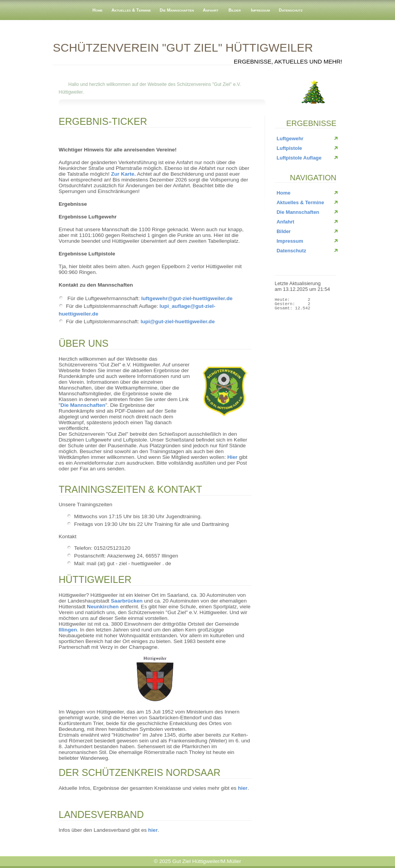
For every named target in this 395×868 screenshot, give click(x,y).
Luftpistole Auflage (299, 158)
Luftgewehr (290, 139)
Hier (232, 457)
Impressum (260, 10)
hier (243, 788)
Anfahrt (211, 10)
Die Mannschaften (177, 10)
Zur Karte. (123, 174)
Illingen (68, 630)
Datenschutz (291, 10)
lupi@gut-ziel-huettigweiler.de (177, 322)
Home (98, 10)
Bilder (235, 10)
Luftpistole (289, 148)
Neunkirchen (103, 607)
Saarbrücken (127, 601)
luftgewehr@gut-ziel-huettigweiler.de (187, 298)
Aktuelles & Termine (131, 10)
